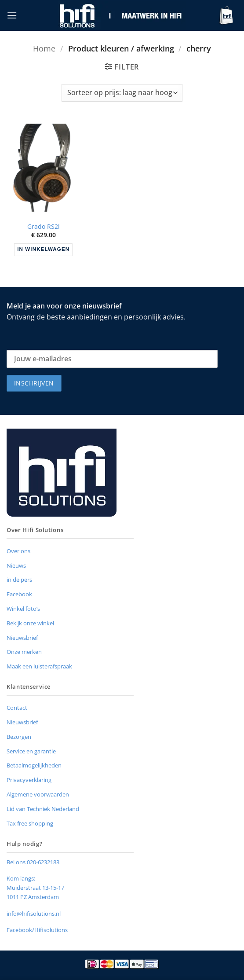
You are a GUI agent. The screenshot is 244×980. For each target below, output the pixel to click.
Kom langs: (21, 878)
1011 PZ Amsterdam (33, 897)
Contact (17, 708)
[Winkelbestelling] (122, 93)
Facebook (19, 594)
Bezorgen (19, 737)
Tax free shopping (30, 823)
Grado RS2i (44, 227)
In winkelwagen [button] (43, 249)
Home (44, 48)
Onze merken (24, 652)
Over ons (18, 551)
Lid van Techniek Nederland (43, 809)
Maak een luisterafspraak (39, 666)
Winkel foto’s (23, 609)
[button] (12, 15)
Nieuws (16, 565)
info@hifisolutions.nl (34, 914)
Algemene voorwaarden (38, 794)
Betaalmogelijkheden (34, 765)
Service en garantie (31, 751)
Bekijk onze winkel (30, 623)
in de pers (19, 580)
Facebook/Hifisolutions (37, 930)
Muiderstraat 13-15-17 (35, 888)
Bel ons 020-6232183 (33, 862)
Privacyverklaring (29, 780)
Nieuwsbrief (22, 638)
